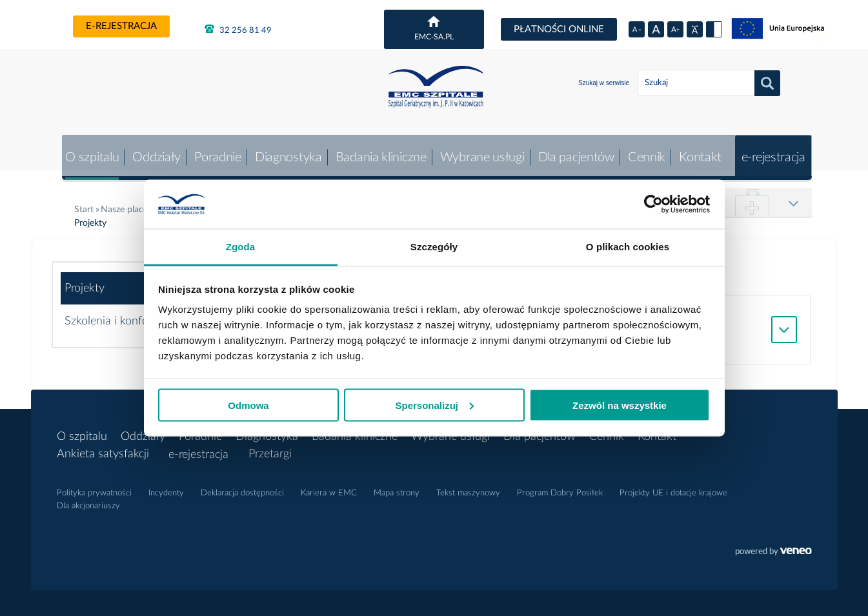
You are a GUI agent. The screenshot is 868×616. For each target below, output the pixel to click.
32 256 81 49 (238, 29)
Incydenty (166, 487)
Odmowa (248, 405)
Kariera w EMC (329, 487)
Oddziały (152, 152)
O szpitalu (87, 152)
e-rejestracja (121, 26)
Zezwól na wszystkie (620, 405)
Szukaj (767, 83)
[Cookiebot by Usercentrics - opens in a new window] (653, 204)
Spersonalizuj (434, 405)
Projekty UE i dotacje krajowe (673, 487)
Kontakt (699, 152)
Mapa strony (397, 487)
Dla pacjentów (574, 152)
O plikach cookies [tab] (628, 247)
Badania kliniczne (377, 152)
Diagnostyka (285, 152)
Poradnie (213, 152)
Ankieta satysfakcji (103, 448)
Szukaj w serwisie (604, 83)
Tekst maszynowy (468, 487)
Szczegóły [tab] (434, 247)
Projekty (85, 283)
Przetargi (271, 448)
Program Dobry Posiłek (560, 487)
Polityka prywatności (94, 487)
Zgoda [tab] (241, 247)
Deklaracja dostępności (242, 487)
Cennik (645, 152)
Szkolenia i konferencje (121, 315)
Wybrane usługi (479, 152)
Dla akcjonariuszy (88, 500)
